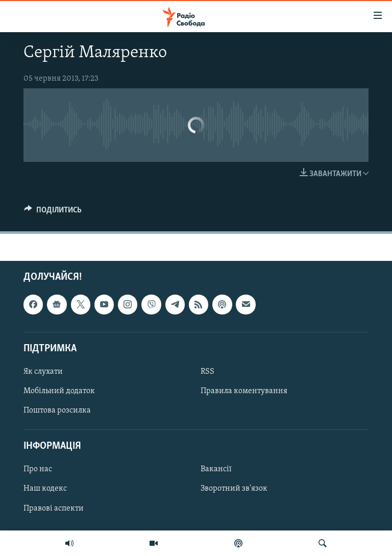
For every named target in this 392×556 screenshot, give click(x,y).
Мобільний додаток (59, 391)
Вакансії (216, 470)
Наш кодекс (45, 489)
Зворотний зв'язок (234, 489)
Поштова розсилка (57, 410)
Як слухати (43, 372)
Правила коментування (244, 391)
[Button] (53, 212)
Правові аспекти (54, 509)
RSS (207, 372)
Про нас (38, 470)
